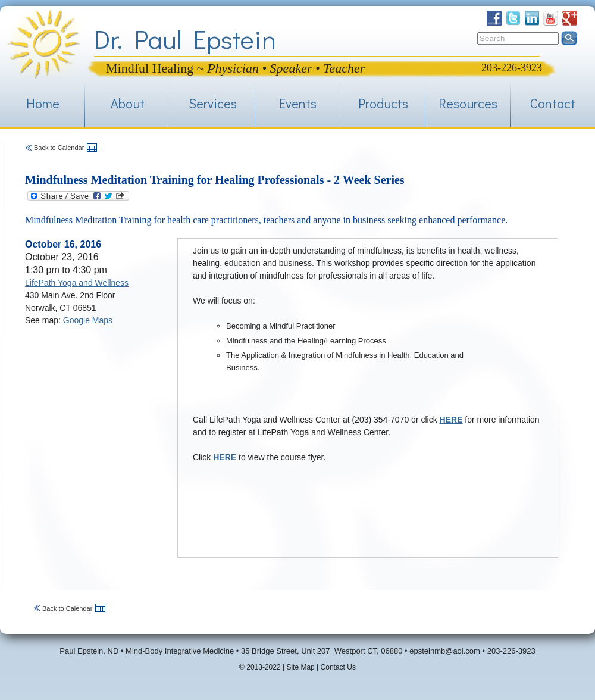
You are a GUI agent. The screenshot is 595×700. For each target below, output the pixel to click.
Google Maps (88, 320)
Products (383, 103)
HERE (451, 420)
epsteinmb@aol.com (445, 651)
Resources (468, 103)
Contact (553, 103)
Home (43, 103)
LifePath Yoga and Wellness (77, 283)
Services (213, 103)
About (128, 103)
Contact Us (338, 667)
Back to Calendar (59, 148)
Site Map (300, 667)
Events (298, 103)
